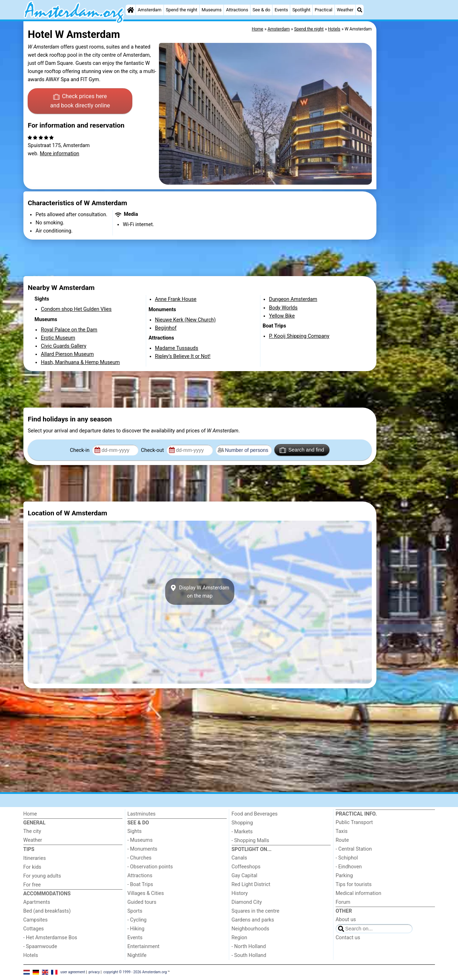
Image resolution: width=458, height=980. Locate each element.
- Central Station (354, 849)
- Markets (242, 832)
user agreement (73, 972)
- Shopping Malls (250, 841)
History (240, 893)
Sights (134, 831)
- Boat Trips (140, 884)
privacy (94, 972)
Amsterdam (150, 10)
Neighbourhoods (250, 929)
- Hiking (136, 929)
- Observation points (150, 867)
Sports (135, 911)
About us (346, 920)
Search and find (302, 450)
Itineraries (35, 858)
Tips (29, 849)
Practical (324, 10)
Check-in (80, 450)
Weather (345, 10)
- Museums (140, 840)
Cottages (34, 929)
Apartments (37, 902)
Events (281, 10)
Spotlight (301, 10)
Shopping (242, 823)
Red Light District (251, 884)
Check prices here (80, 101)
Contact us (348, 938)
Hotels (31, 955)
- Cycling (137, 920)
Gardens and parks (253, 920)
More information (59, 154)
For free (32, 885)
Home (30, 814)
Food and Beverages (255, 814)
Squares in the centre (256, 911)
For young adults (42, 876)
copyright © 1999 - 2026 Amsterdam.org (135, 972)
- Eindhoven (349, 867)
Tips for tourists (354, 884)
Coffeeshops (246, 867)
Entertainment (144, 947)
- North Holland (249, 947)
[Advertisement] (407, 184)
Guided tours (142, 902)
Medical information (358, 893)
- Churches (139, 858)
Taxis (342, 831)
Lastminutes (141, 814)
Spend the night (181, 10)
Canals (239, 858)
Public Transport (354, 822)
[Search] (360, 10)
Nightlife (137, 955)
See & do (261, 10)
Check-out (153, 450)
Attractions (237, 10)
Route (342, 840)
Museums (212, 10)
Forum (343, 902)
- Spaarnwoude (40, 947)
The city (32, 831)
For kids (32, 867)
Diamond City (247, 902)
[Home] (131, 10)
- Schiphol (347, 858)
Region (239, 938)
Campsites (36, 920)
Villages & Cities (146, 893)
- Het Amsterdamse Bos (50, 938)
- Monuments (142, 849)
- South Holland (249, 955)
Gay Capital (245, 876)
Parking (344, 876)
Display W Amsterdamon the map (200, 592)
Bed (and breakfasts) (47, 911)
